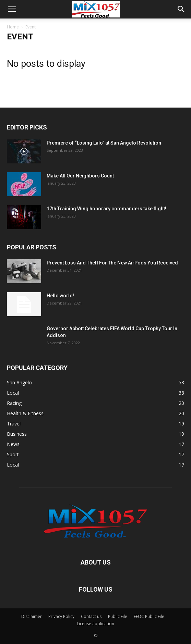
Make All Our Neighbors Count (80, 176)
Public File (118, 616)
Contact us (91, 616)
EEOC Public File (149, 616)
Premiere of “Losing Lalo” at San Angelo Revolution (104, 143)
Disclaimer (32, 616)
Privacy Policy (61, 616)
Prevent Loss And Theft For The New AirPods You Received (112, 263)
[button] (12, 9)
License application (95, 624)
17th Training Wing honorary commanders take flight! (106, 209)
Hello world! (60, 296)
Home (13, 27)
